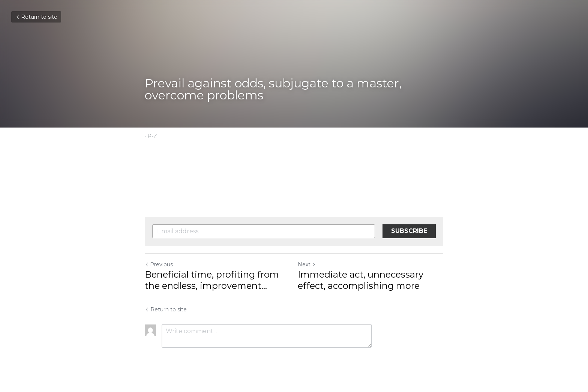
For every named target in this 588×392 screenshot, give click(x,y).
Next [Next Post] (307, 264)
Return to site (36, 17)
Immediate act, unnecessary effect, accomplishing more (361, 280)
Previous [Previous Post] (159, 264)
